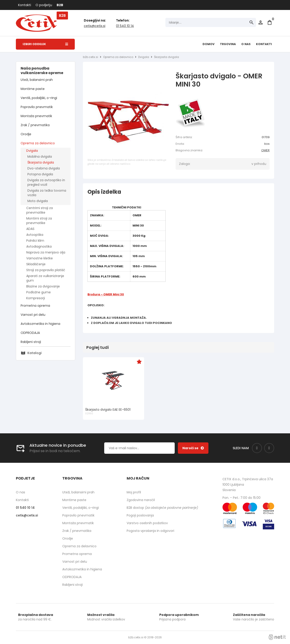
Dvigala (32, 151)
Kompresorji (36, 298)
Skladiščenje (36, 264)
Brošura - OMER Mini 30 (106, 294)
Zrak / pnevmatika (35, 125)
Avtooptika (35, 235)
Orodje (26, 134)
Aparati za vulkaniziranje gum (45, 278)
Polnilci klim (35, 241)
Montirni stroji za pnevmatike (39, 221)
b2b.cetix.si (91, 57)
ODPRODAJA (30, 333)
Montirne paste (33, 89)
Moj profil (134, 492)
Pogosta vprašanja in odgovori (150, 531)
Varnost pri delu (33, 315)
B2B (60, 5)
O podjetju (44, 5)
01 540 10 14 (125, 26)
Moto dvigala (38, 201)
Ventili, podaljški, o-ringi (39, 98)
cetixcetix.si (95, 26)
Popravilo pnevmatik (37, 107)
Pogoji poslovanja (140, 515)
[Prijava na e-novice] (193, 448)
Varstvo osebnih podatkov (147, 523)
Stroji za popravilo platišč (46, 270)
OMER (265, 150)
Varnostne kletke (40, 258)
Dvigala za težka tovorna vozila (47, 193)
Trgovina (228, 44)
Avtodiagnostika (39, 246)
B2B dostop (162, 508)
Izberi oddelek (45, 44)
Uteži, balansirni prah (37, 80)
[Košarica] (270, 22)
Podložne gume (39, 292)
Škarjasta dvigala (41, 162)
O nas (246, 44)
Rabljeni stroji (31, 342)
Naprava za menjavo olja (46, 252)
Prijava (261, 22)
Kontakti (25, 5)
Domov (209, 44)
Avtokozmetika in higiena (40, 324)
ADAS (30, 229)
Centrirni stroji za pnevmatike (40, 210)
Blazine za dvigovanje (43, 286)
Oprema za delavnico (38, 143)
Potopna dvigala (40, 174)
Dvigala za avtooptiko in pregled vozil (46, 182)
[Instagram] (269, 448)
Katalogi (34, 353)
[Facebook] (257, 448)
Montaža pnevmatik (36, 116)
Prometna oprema (35, 306)
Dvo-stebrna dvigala (44, 168)
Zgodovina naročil (141, 500)
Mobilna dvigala (40, 157)
